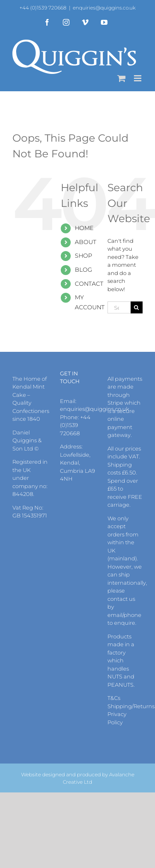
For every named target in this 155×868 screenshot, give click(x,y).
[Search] (137, 307)
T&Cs (114, 698)
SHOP (83, 256)
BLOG (83, 270)
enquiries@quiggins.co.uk (104, 8)
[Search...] (119, 307)
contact (118, 599)
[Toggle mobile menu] (138, 78)
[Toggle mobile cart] (122, 78)
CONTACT (89, 284)
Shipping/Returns (131, 706)
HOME (84, 228)
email (115, 615)
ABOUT (86, 242)
